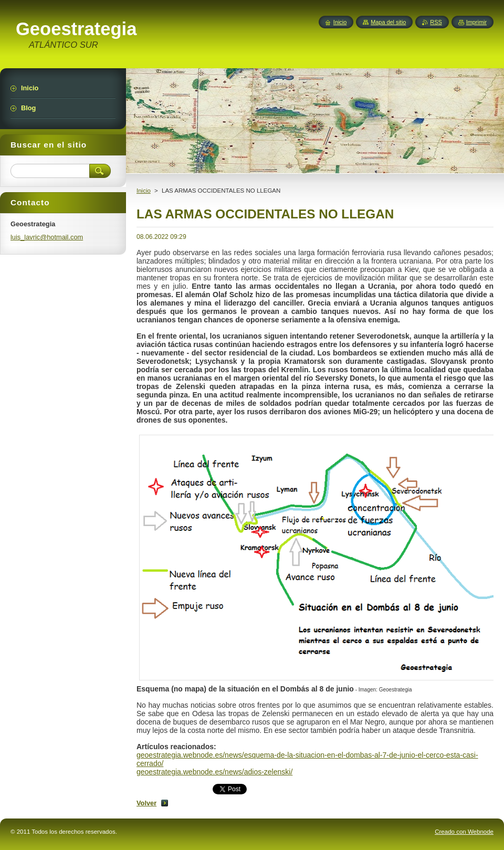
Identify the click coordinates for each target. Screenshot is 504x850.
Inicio (144, 191)
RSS (436, 22)
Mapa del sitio (388, 22)
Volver (146, 803)
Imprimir (476, 22)
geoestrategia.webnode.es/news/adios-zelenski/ (214, 772)
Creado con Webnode (464, 832)
